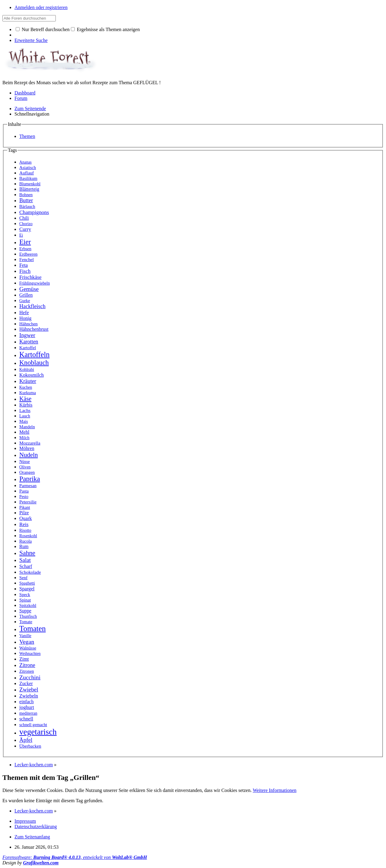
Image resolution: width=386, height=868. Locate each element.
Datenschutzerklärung (36, 827)
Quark (25, 518)
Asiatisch (28, 168)
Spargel (27, 589)
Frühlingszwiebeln (35, 283)
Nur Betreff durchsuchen (43, 29)
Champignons (34, 212)
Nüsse (25, 461)
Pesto (24, 497)
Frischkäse (30, 277)
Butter (26, 200)
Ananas (25, 162)
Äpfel (26, 740)
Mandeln (27, 427)
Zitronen (27, 671)
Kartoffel (28, 348)
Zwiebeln (29, 696)
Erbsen (25, 249)
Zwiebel (29, 689)
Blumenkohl (30, 184)
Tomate (26, 622)
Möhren (27, 448)
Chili (24, 218)
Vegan (27, 642)
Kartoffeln (34, 354)
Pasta (24, 491)
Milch (24, 438)
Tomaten (33, 629)
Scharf (26, 566)
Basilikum (28, 178)
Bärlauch (27, 206)
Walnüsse (28, 648)
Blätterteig (29, 189)
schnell (26, 719)
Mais (24, 421)
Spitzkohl (28, 605)
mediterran (28, 713)
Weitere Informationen (275, 790)
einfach (26, 702)
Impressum (25, 821)
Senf (23, 578)
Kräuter (28, 381)
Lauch (25, 416)
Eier (25, 242)
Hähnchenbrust (34, 329)
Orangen (27, 472)
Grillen (26, 295)
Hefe (24, 313)
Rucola (25, 541)
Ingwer (27, 335)
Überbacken (30, 746)
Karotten (29, 342)
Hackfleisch (32, 306)
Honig (25, 318)
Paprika (30, 479)
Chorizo (26, 224)
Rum (24, 546)
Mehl (24, 432)
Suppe (25, 611)
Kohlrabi (27, 370)
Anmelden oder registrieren (41, 7)
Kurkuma (28, 393)
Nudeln (28, 455)
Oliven (25, 467)
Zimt (24, 659)
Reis (24, 524)
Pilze (24, 513)
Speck (25, 595)
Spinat (25, 600)
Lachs (25, 410)
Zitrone (27, 665)
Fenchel (27, 259)
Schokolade (30, 572)
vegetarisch (38, 732)
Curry (25, 229)
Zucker (26, 683)
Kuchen (26, 387)
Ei (21, 235)
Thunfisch (28, 616)
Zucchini (30, 677)
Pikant (25, 507)
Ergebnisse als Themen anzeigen (105, 29)
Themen (27, 136)
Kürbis (26, 405)
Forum (21, 98)
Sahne (27, 553)
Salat (25, 560)
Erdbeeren (28, 254)
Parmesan (28, 486)
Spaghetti (27, 583)
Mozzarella (30, 443)
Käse (25, 399)
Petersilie (28, 502)
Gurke (25, 301)
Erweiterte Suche (31, 40)
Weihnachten (30, 654)
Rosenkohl (28, 536)
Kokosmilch (32, 375)
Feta (24, 265)
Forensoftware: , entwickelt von (75, 857)
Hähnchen (28, 324)
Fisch (25, 271)
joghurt (27, 707)
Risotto (25, 530)
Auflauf (27, 173)
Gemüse (29, 289)
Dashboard (25, 93)
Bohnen (26, 195)
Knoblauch (34, 363)
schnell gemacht (33, 725)
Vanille (25, 636)
